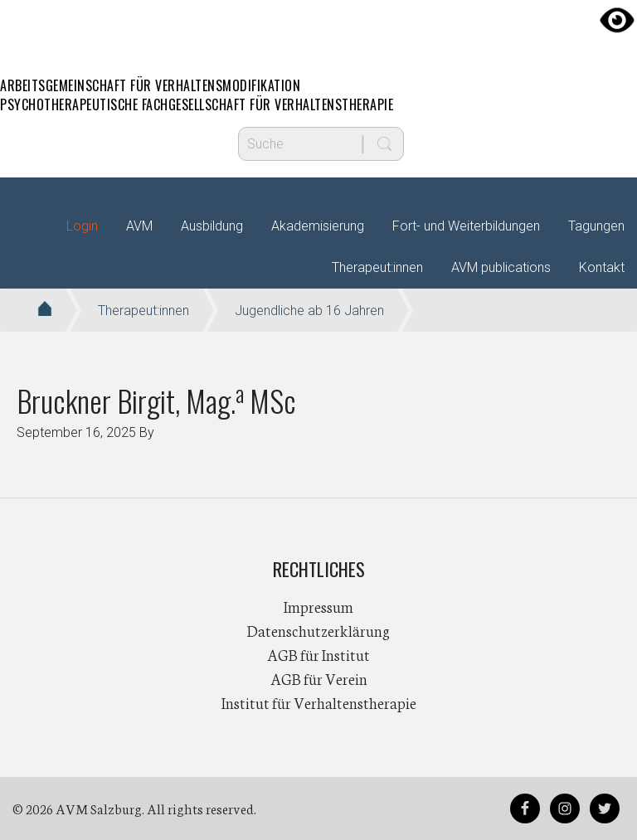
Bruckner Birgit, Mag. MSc (156, 400)
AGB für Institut (318, 654)
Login (82, 226)
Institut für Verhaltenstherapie (319, 702)
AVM (318, 29)
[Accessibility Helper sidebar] (617, 20)
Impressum (318, 606)
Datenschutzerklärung (318, 630)
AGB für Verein (319, 678)
